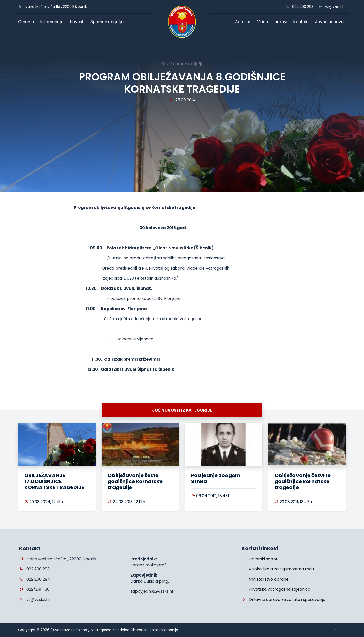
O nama (27, 22)
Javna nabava (331, 22)
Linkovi (282, 22)
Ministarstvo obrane (265, 579)
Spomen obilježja (108, 22)
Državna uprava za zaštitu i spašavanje (283, 599)
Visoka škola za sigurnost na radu (278, 569)
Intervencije (53, 22)
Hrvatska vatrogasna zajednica (276, 589)
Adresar (244, 22)
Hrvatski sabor (260, 559)
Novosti (78, 22)
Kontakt (302, 22)
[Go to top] (335, 630)
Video (264, 22)
